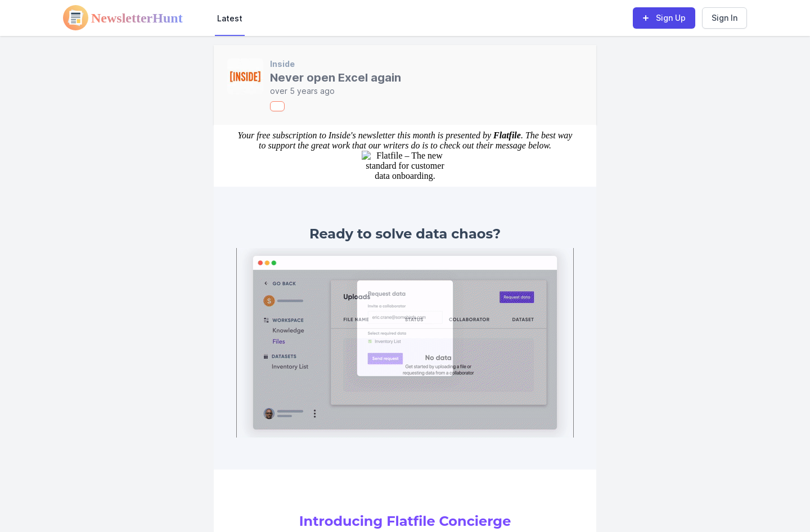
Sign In (724, 18)
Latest (230, 18)
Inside (282, 64)
